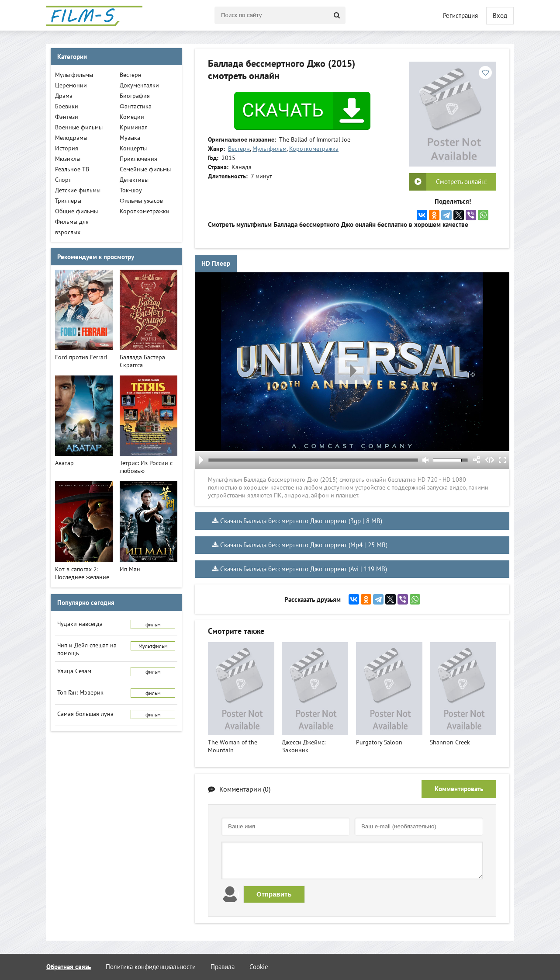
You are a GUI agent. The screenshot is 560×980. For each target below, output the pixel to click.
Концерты (133, 148)
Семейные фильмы (145, 169)
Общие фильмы (76, 211)
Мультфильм (270, 149)
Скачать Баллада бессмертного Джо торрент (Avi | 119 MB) (304, 569)
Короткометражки (145, 211)
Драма (64, 96)
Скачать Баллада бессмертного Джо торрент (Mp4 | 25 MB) (304, 545)
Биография (135, 96)
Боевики (67, 106)
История (67, 148)
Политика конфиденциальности (151, 967)
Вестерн (239, 149)
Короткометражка (314, 149)
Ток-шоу (131, 190)
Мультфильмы (74, 75)
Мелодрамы (71, 138)
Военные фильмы (79, 127)
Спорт (63, 180)
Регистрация (460, 16)
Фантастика (136, 106)
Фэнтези (67, 117)
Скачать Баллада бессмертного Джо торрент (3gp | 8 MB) (301, 521)
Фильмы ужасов (141, 201)
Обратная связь (69, 967)
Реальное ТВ (72, 169)
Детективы (134, 180)
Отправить (274, 894)
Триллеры (68, 201)
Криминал (134, 127)
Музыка (130, 138)
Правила (223, 967)
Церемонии (71, 85)
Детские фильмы (78, 190)
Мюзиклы (68, 159)
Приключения (138, 159)
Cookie (259, 967)
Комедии (132, 117)
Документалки (139, 85)
